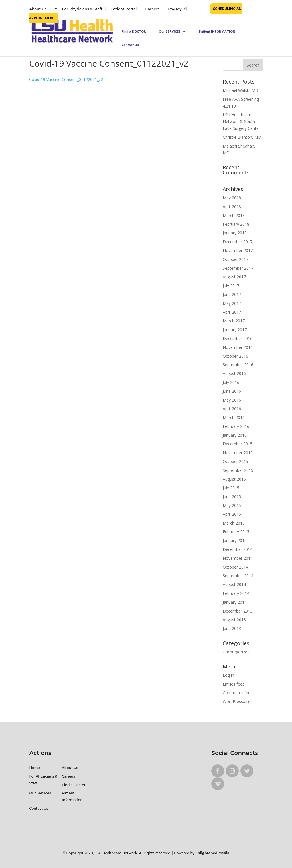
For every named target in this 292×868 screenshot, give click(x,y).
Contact (130, 45)
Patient (217, 31)
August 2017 (234, 277)
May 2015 (232, 505)
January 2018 (235, 233)
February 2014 (236, 593)
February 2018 (236, 224)
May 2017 (232, 303)
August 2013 (234, 620)
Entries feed (234, 684)
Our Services (40, 793)
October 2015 (235, 461)
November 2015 (238, 453)
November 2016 (238, 347)
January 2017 (235, 330)
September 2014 (238, 576)
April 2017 (232, 312)
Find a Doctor (74, 785)
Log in (228, 675)
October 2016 (235, 356)
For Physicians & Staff (82, 9)
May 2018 (232, 198)
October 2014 (235, 567)
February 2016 (236, 426)
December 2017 (238, 242)
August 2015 (234, 479)
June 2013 (232, 628)
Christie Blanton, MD (242, 137)
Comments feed (238, 693)
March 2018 (234, 215)
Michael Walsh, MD (241, 90)
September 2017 (238, 268)
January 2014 (235, 602)
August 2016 (234, 373)
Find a (134, 31)
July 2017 (231, 286)
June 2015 (232, 497)
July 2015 (231, 488)
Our (170, 31)
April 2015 (232, 514)
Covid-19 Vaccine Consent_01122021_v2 (66, 79)
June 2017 (232, 294)
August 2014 (234, 584)
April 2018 (232, 207)
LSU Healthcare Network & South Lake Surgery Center (241, 121)
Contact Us (39, 808)
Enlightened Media (213, 853)
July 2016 (231, 382)
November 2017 (238, 250)
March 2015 (234, 523)
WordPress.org (236, 701)
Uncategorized (236, 652)
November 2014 (238, 558)
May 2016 (232, 400)
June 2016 (232, 391)
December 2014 (238, 549)
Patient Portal (124, 9)
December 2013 (238, 611)
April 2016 (232, 409)
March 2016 (234, 417)
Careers (152, 9)
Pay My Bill (178, 9)
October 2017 (235, 259)
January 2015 (235, 540)
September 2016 (238, 365)
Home (34, 768)
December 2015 (238, 444)
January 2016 (235, 435)
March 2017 (234, 321)
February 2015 (236, 532)
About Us (38, 9)
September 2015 (238, 470)
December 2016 (238, 338)
